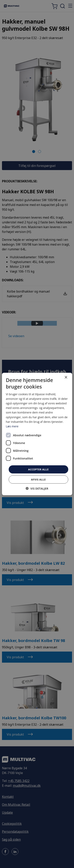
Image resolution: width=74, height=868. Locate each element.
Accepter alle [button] (38, 469)
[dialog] (37, 434)
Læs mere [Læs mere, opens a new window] (12, 426)
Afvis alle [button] (38, 479)
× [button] (66, 377)
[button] (37, 489)
